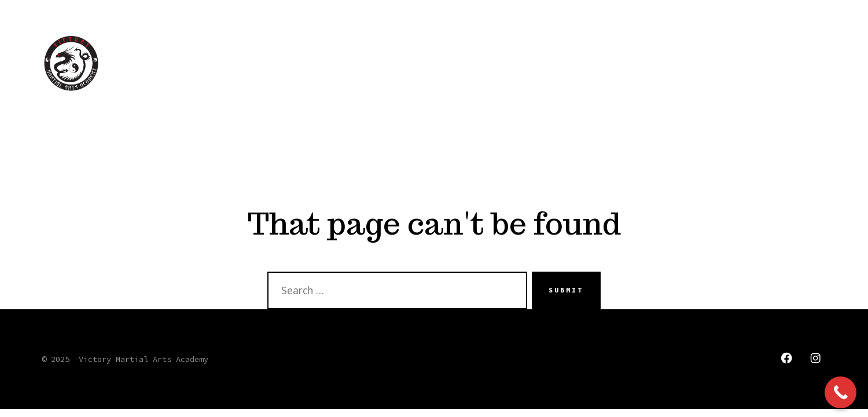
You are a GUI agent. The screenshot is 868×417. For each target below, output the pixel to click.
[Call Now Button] (841, 392)
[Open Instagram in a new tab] (815, 358)
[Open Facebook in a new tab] (786, 358)
